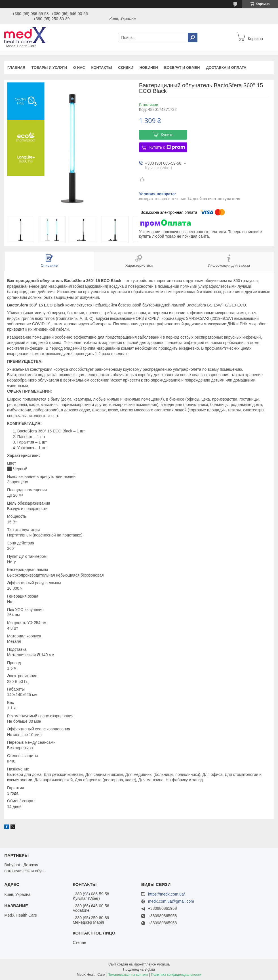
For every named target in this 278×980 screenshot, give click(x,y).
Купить (167, 135)
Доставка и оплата (226, 68)
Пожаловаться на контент (128, 975)
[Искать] (193, 38)
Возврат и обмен (182, 68)
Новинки (149, 68)
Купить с (167, 147)
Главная (16, 68)
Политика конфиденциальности (176, 975)
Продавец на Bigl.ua (139, 969)
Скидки (126, 68)
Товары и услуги (49, 68)
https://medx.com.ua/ (167, 894)
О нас (79, 68)
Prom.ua (163, 964)
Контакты (102, 68)
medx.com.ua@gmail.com (171, 901)
